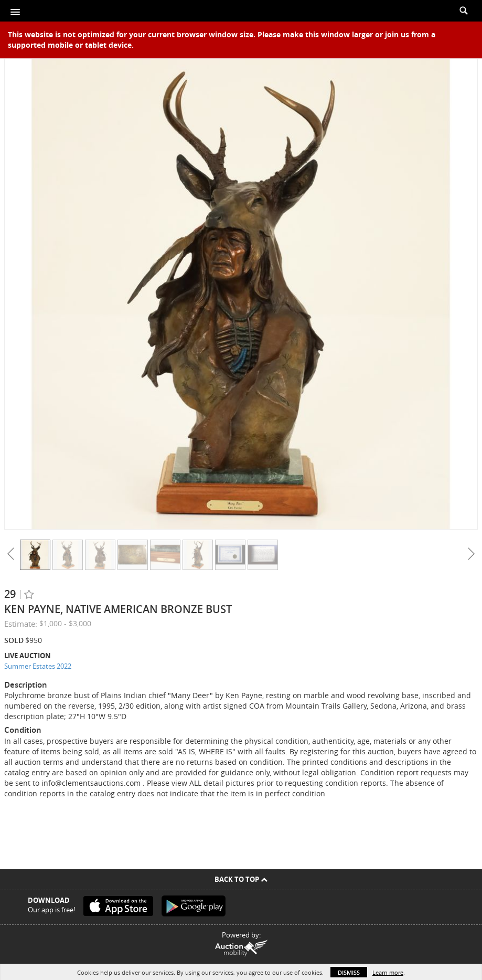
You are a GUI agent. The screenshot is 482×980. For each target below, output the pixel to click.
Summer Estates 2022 (38, 666)
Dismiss (349, 972)
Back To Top (241, 879)
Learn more (388, 972)
